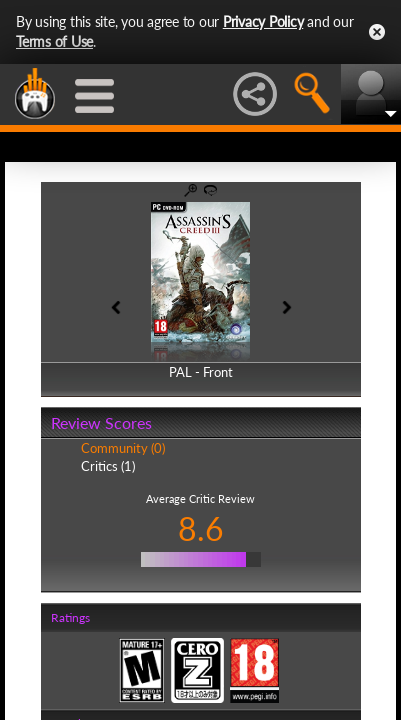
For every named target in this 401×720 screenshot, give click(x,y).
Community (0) (123, 448)
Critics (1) (108, 466)
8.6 (201, 528)
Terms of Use (54, 41)
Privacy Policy (263, 21)
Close (377, 32)
